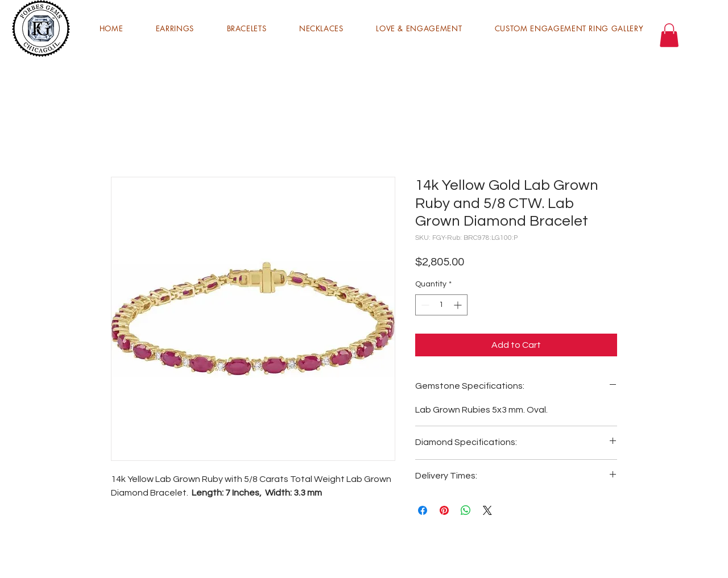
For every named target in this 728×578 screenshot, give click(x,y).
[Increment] (459, 305)
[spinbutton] (441, 305)
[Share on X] (487, 510)
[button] (175, 28)
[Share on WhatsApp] (466, 510)
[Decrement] (424, 305)
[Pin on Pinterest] (444, 510)
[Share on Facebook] (423, 510)
